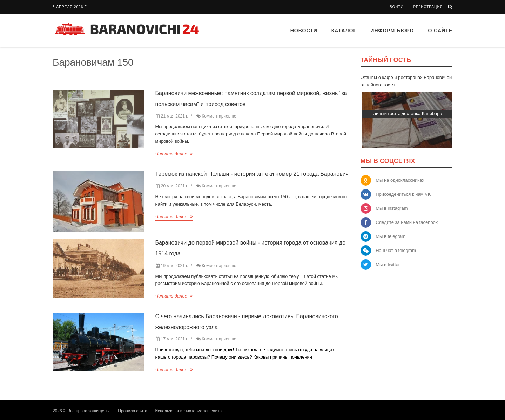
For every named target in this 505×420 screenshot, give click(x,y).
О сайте (440, 31)
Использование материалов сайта (188, 411)
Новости (304, 31)
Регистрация (428, 7)
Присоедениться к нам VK (403, 194)
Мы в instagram (392, 208)
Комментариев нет (220, 116)
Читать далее (174, 154)
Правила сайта (132, 411)
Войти (397, 7)
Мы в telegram (390, 236)
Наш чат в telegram (396, 250)
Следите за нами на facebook (407, 222)
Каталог (344, 31)
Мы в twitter (388, 264)
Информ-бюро (392, 31)
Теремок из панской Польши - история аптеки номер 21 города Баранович (252, 174)
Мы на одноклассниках (400, 180)
